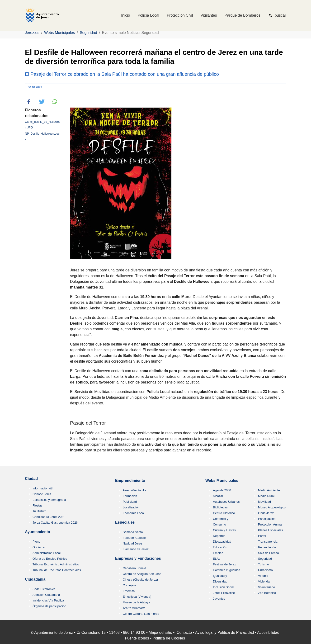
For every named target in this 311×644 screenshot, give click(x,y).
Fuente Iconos (137, 638)
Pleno (36, 542)
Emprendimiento (130, 481)
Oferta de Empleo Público (50, 559)
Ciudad (31, 479)
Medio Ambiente (269, 490)
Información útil (43, 488)
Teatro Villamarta (134, 608)
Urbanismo (265, 570)
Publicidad (130, 502)
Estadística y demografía (49, 500)
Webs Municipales (222, 481)
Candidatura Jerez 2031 (49, 517)
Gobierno (39, 547)
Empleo (218, 553)
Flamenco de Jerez (136, 549)
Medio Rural (266, 496)
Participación (267, 519)
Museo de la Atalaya (136, 602)
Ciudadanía (35, 579)
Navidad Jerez (132, 543)
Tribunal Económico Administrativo (56, 564)
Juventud (219, 599)
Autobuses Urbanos (226, 502)
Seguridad (265, 559)
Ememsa (129, 591)
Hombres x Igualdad (227, 570)
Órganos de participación (49, 606)
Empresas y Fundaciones (138, 558)
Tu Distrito (39, 511)
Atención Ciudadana (46, 595)
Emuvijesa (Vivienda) (137, 597)
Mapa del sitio (160, 632)
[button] (29, 102)
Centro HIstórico (224, 513)
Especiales (125, 522)
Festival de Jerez (224, 564)
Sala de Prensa (269, 553)
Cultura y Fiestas (224, 530)
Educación (220, 547)
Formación (130, 496)
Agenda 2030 (222, 490)
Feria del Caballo (134, 538)
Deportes (219, 536)
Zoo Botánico (267, 593)
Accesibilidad (268, 632)
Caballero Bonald (134, 568)
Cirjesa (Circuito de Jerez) (140, 580)
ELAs (217, 559)
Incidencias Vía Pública (48, 600)
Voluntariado (266, 587)
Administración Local (47, 553)
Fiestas (37, 505)
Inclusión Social (224, 587)
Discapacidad (222, 542)
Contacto (184, 632)
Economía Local (134, 513)
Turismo (264, 564)
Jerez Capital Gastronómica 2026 (55, 523)
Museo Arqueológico (272, 507)
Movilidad (264, 502)
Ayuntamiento (38, 532)
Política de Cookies (169, 638)
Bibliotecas (220, 507)
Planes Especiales (271, 530)
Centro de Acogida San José (142, 574)
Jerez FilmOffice (224, 593)
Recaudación (267, 547)
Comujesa (130, 585)
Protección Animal (270, 524)
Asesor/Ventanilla (134, 490)
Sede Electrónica (44, 589)
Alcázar (218, 496)
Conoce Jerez (42, 494)
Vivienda (264, 581)
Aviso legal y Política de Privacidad (225, 632)
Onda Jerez (266, 513)
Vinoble (263, 576)
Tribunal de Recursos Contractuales (57, 570)
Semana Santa (133, 532)
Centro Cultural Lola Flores (141, 614)
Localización (131, 507)
